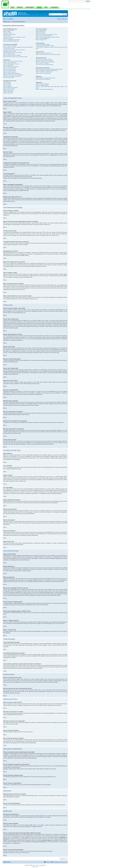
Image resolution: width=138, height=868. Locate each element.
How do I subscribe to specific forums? (44, 72)
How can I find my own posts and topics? (45, 65)
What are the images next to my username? (13, 53)
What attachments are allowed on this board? (46, 78)
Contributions (54, 7)
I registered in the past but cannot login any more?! (14, 37)
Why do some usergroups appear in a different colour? (47, 37)
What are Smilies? (7, 85)
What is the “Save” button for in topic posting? (13, 75)
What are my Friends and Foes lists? (44, 53)
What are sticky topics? (8, 90)
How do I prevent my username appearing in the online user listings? (18, 47)
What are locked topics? (8, 92)
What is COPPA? (7, 32)
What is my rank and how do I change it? (12, 55)
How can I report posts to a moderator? (12, 73)
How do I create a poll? (8, 65)
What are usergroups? (41, 33)
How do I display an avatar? (9, 54)
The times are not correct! (9, 48)
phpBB (22, 255)
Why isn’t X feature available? (42, 85)
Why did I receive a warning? (10, 72)
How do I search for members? (42, 63)
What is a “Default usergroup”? (42, 38)
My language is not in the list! (10, 51)
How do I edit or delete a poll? (10, 68)
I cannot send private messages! (43, 44)
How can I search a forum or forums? (44, 59)
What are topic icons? (8, 93)
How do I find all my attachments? (43, 79)
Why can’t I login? (7, 36)
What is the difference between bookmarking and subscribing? (49, 69)
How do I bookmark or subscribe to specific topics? (47, 71)
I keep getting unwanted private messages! (45, 46)
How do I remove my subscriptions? (43, 73)
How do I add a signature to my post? (11, 64)
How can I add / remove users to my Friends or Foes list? (48, 54)
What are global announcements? (11, 88)
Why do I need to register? (9, 30)
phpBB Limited (43, 816)
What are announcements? (9, 89)
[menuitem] (12, 19)
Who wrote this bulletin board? (42, 84)
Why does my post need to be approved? (12, 76)
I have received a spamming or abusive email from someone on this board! (51, 48)
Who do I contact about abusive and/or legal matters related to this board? (51, 87)
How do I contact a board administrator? (44, 89)
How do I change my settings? (10, 46)
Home (12, 7)
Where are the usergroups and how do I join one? (46, 34)
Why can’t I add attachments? (10, 71)
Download (20, 7)
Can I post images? (8, 86)
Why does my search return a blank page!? (45, 62)
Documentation (30, 7)
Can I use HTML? (7, 83)
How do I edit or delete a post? (10, 63)
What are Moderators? (41, 32)
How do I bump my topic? (9, 77)
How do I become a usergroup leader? (44, 36)
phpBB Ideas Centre (8, 827)
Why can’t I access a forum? (9, 69)
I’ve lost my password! (8, 38)
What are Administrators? (41, 30)
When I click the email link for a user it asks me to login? (15, 57)
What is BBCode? (7, 82)
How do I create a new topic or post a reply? (13, 61)
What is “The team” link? (41, 40)
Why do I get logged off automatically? (12, 40)
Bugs (46, 7)
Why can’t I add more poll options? (11, 67)
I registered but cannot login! (9, 34)
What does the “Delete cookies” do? (11, 41)
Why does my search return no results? (44, 61)
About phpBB (40, 817)
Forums (39, 7)
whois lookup (37, 836)
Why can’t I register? (8, 33)
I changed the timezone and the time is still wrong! (14, 50)
